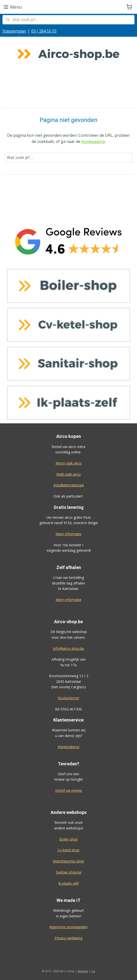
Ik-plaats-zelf (68, 883)
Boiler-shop (68, 839)
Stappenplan (14, 31)
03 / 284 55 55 (44, 31)
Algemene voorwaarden (68, 927)
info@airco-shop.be (69, 648)
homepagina (93, 141)
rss (93, 971)
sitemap (83, 971)
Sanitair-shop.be (69, 872)
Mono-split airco (69, 463)
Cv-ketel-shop (68, 850)
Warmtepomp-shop (68, 861)
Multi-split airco (68, 474)
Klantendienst (69, 747)
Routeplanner (68, 698)
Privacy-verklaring (68, 938)
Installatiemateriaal (68, 485)
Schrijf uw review (68, 790)
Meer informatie (68, 534)
